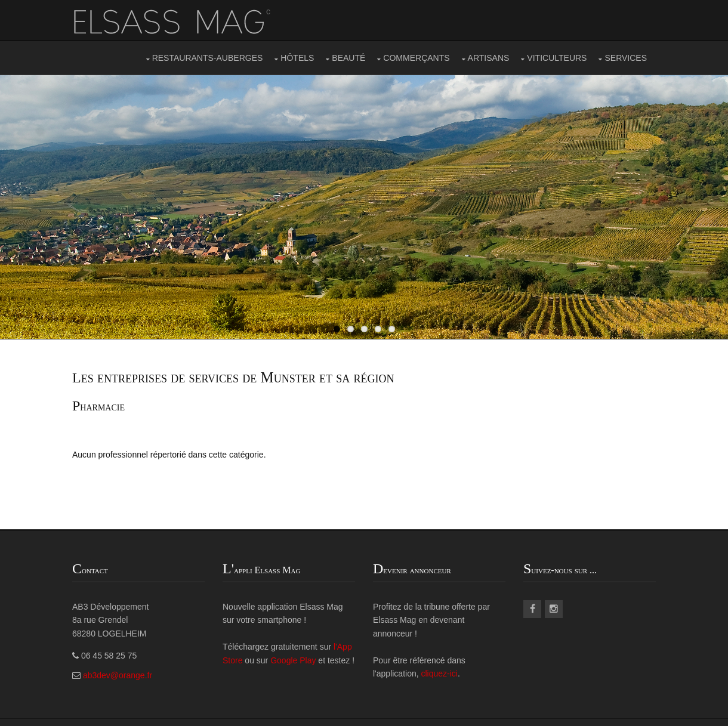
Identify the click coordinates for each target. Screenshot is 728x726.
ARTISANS (489, 58)
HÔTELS (297, 58)
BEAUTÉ (348, 58)
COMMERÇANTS (416, 58)
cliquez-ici (439, 674)
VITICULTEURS (557, 58)
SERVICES (626, 58)
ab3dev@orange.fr (118, 675)
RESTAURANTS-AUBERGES (208, 58)
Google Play (293, 660)
